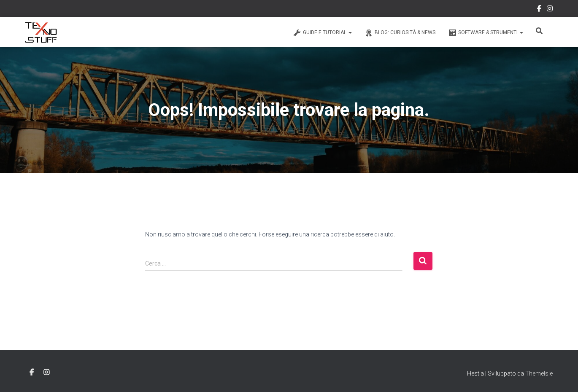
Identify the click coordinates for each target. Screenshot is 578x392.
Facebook (539, 10)
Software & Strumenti (486, 33)
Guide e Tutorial (322, 33)
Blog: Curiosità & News (400, 33)
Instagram (550, 10)
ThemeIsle (539, 373)
